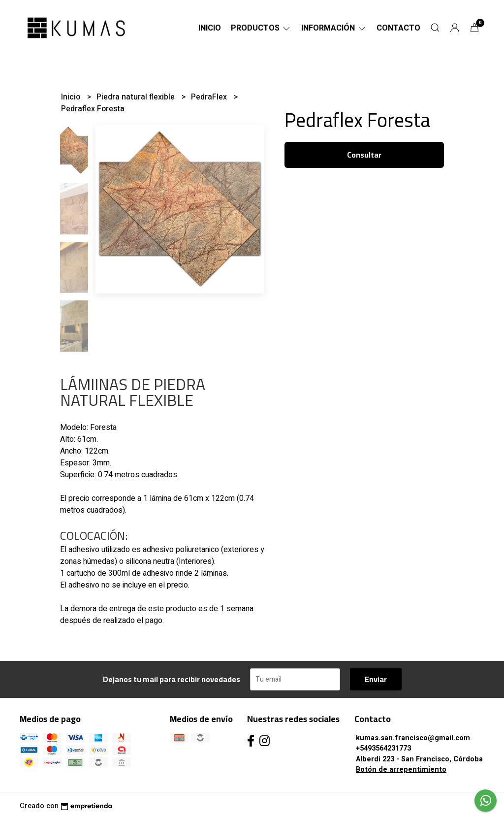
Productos (261, 28)
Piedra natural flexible (137, 97)
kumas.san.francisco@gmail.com (413, 738)
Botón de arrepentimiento (401, 770)
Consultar (364, 155)
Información (334, 28)
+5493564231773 (383, 748)
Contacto (398, 28)
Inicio (210, 28)
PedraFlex (210, 97)
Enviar (376, 679)
